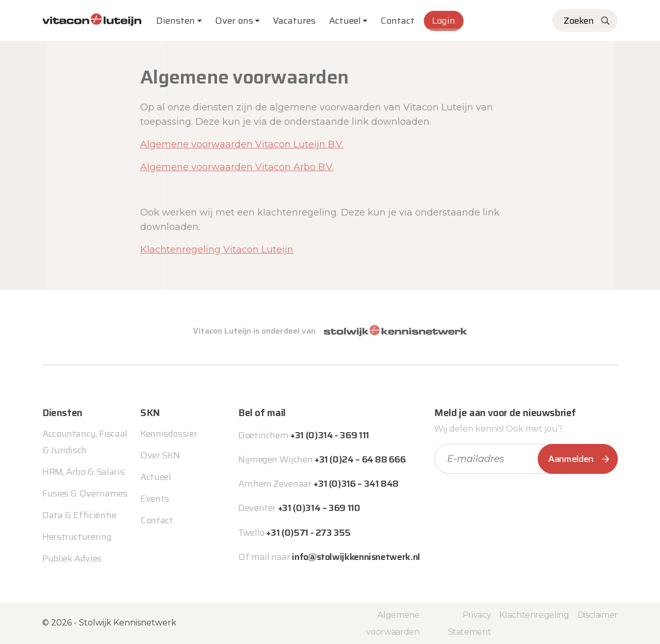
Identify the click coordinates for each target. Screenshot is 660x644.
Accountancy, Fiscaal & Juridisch (85, 442)
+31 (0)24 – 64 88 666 (360, 459)
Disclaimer (598, 615)
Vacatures (294, 21)
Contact (398, 21)
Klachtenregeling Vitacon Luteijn (217, 250)
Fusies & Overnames (85, 493)
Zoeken (579, 21)
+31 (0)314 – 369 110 (319, 508)
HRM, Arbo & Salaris (83, 472)
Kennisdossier (169, 434)
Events (155, 499)
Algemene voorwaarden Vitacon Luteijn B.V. (242, 144)
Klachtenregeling (534, 615)
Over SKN (160, 455)
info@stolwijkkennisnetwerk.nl (356, 557)
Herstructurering (77, 537)
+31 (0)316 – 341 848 (356, 484)
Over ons (234, 21)
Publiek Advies (72, 558)
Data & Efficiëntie (79, 515)
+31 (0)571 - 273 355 (308, 533)
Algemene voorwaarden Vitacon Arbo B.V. (237, 167)
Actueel (345, 21)
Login (444, 21)
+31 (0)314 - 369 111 (330, 435)
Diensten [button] (176, 21)
